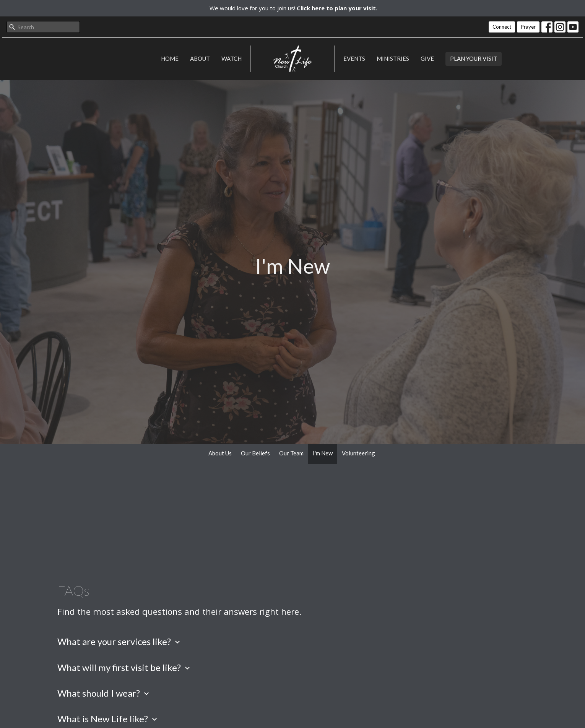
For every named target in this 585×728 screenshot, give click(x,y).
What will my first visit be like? (125, 667)
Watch (232, 58)
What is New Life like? (108, 719)
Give (427, 58)
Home (170, 58)
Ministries (393, 58)
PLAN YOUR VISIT (474, 58)
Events (354, 58)
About (200, 58)
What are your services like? (120, 641)
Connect (502, 27)
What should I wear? (104, 693)
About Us (220, 453)
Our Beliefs (255, 453)
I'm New (323, 453)
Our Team (291, 453)
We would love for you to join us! (293, 8)
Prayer (528, 27)
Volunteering (358, 453)
